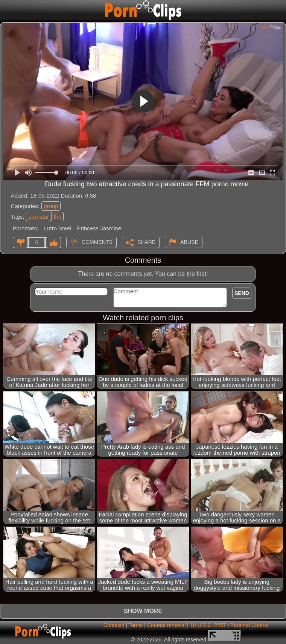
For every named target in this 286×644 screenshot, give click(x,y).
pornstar (39, 217)
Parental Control (249, 625)
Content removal (167, 625)
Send (242, 293)
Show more (143, 611)
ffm (57, 217)
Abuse (189, 242)
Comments (97, 242)
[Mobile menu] (7, 10)
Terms (135, 625)
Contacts (114, 625)
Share (146, 242)
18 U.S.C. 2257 (208, 625)
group (51, 206)
